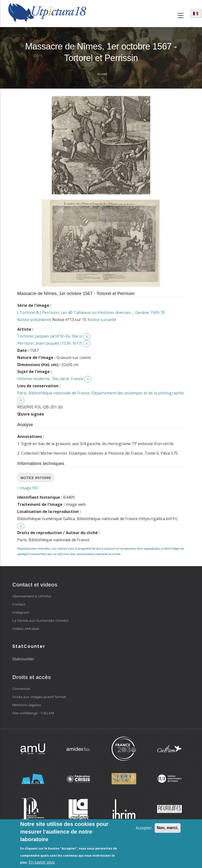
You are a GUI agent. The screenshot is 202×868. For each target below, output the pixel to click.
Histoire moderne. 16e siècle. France (50, 379)
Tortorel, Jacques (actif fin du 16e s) (50, 336)
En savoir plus (42, 862)
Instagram (21, 612)
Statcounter (23, 659)
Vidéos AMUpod (26, 629)
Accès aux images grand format (39, 697)
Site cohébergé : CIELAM (33, 713)
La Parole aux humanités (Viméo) (41, 620)
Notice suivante (102, 320)
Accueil (102, 74)
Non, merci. (168, 828)
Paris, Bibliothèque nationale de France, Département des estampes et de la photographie (101, 393)
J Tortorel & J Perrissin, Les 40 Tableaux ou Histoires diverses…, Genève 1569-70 (91, 312)
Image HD (28, 488)
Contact (19, 604)
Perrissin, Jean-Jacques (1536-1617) (50, 343)
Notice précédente (34, 320)
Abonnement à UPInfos (32, 596)
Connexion (21, 689)
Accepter (144, 828)
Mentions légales (27, 705)
